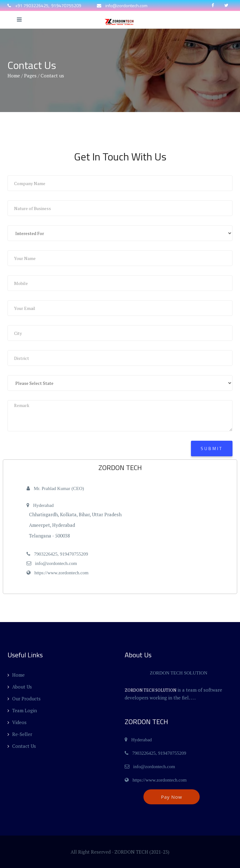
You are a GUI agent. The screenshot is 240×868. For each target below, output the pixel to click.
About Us (20, 687)
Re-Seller (20, 734)
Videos (17, 722)
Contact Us (22, 746)
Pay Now (172, 797)
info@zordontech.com (126, 5)
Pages (30, 76)
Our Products (24, 699)
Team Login (22, 710)
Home (14, 76)
